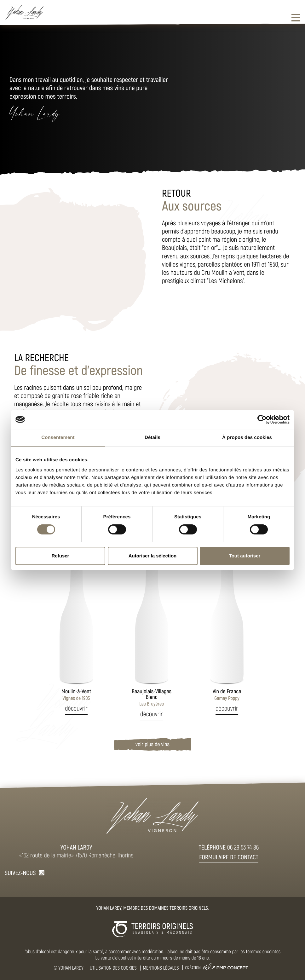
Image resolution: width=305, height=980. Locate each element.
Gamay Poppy (227, 695)
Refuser (60, 556)
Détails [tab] (152, 438)
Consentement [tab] (58, 438)
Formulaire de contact (229, 857)
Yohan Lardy (71, 968)
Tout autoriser (245, 556)
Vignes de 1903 (76, 695)
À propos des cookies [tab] (247, 438)
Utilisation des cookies (113, 968)
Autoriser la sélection (153, 556)
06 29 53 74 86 (243, 847)
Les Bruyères (152, 698)
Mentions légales (161, 968)
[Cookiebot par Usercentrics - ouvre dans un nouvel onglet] (262, 419)
